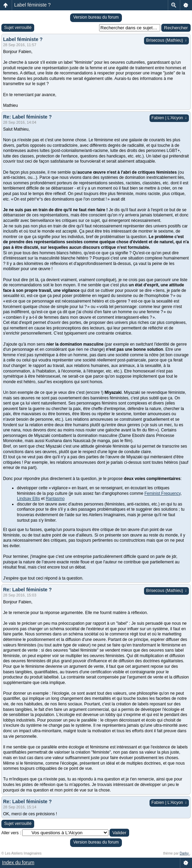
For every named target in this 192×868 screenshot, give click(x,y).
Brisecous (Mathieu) (166, 40)
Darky (185, 853)
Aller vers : (11, 833)
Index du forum (18, 862)
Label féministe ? (32, 5)
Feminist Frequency (162, 493)
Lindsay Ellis (28, 499)
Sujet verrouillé (18, 28)
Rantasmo (55, 499)
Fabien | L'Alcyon (169, 118)
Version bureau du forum (96, 17)
